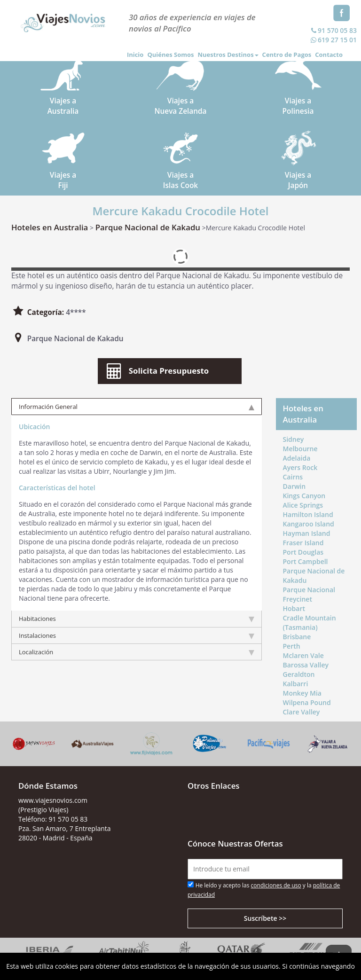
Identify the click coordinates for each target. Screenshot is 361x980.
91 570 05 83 (333, 30)
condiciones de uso (276, 885)
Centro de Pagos (287, 55)
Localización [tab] (137, 652)
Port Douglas (303, 552)
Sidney (294, 439)
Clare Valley (302, 712)
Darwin (294, 486)
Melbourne (300, 449)
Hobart (294, 608)
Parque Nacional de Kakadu (148, 227)
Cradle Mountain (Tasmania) (310, 623)
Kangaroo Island (309, 524)
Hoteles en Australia (50, 227)
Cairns (293, 477)
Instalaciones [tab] (137, 635)
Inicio (135, 55)
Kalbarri (296, 684)
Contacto (329, 55)
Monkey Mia (302, 693)
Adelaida (297, 458)
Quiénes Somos (170, 55)
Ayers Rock (300, 467)
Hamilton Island (308, 514)
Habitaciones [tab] (137, 619)
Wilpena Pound (307, 702)
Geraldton (299, 674)
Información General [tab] (137, 407)
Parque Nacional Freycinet (309, 594)
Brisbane (297, 637)
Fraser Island (303, 543)
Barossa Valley (306, 665)
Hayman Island (307, 533)
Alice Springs (303, 505)
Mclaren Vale (303, 655)
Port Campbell (306, 561)
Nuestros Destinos (228, 55)
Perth (292, 646)
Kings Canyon (304, 496)
